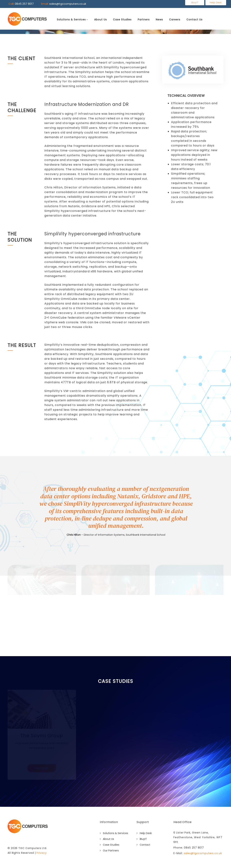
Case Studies (123, 20)
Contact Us (195, 20)
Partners (144, 20)
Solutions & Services (72, 20)
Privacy (42, 853)
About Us (101, 20)
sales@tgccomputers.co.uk (202, 853)
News (160, 20)
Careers (175, 20)
